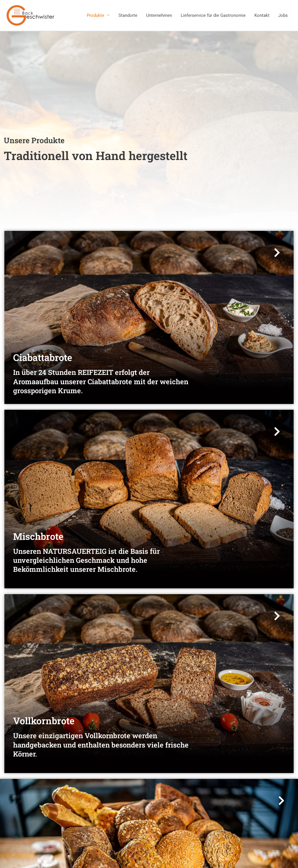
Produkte (95, 15)
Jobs (283, 15)
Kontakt (262, 15)
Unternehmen (159, 15)
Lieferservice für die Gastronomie (213, 15)
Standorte (128, 15)
